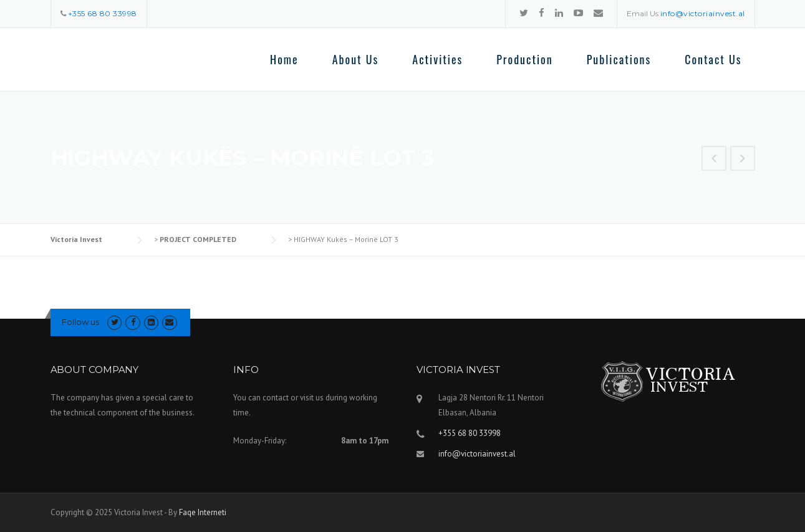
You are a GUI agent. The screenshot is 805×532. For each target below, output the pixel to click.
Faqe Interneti (203, 512)
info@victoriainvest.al (477, 454)
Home (284, 59)
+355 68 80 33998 (470, 433)
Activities (437, 59)
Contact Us (713, 59)
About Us (356, 59)
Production (524, 59)
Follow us (80, 322)
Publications (619, 59)
